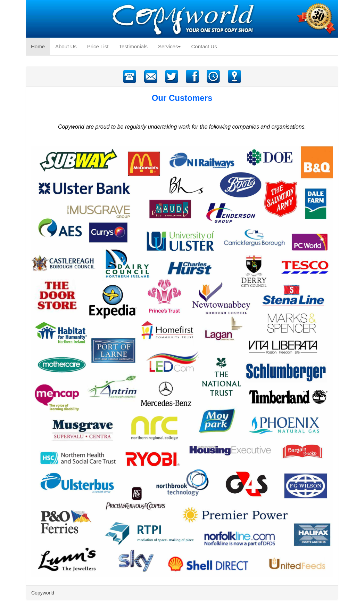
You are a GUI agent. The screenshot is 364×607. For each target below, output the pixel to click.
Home (40, 46)
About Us (66, 46)
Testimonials (133, 46)
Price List (98, 46)
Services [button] (169, 46)
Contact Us (204, 46)
